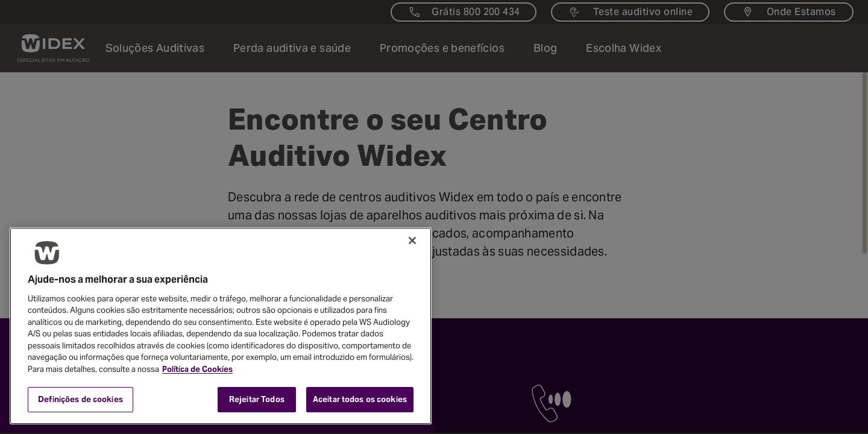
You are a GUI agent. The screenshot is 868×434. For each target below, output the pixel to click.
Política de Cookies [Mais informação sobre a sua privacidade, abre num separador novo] (197, 369)
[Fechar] (412, 241)
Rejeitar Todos (257, 399)
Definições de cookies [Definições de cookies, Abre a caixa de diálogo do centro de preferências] (80, 399)
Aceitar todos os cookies (360, 399)
